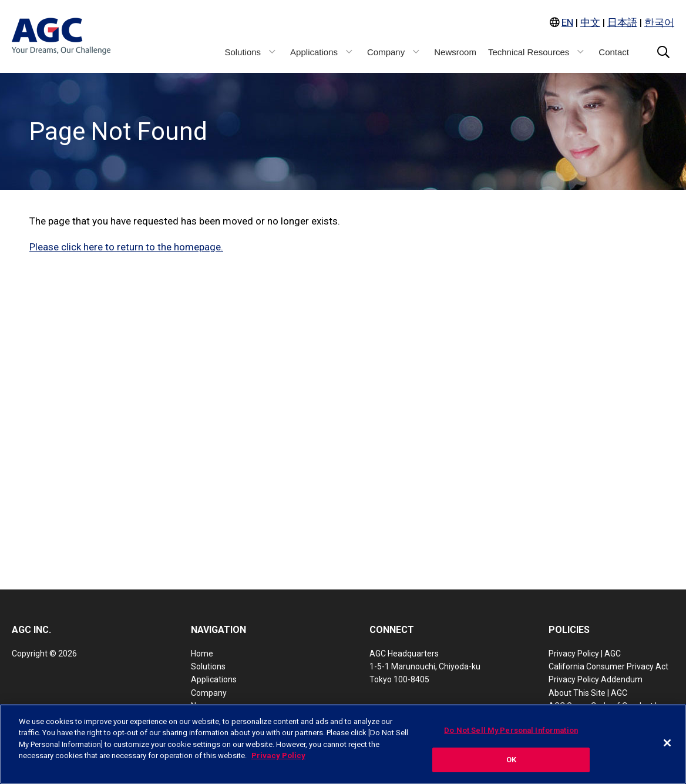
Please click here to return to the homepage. (126, 247)
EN (567, 22)
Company (209, 693)
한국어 (659, 22)
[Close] (667, 743)
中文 (590, 22)
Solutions (208, 666)
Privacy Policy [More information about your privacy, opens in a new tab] (278, 756)
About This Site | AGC (588, 693)
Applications (214, 679)
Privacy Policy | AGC (585, 654)
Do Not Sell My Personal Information (511, 730)
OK (511, 760)
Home (202, 654)
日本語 (622, 22)
